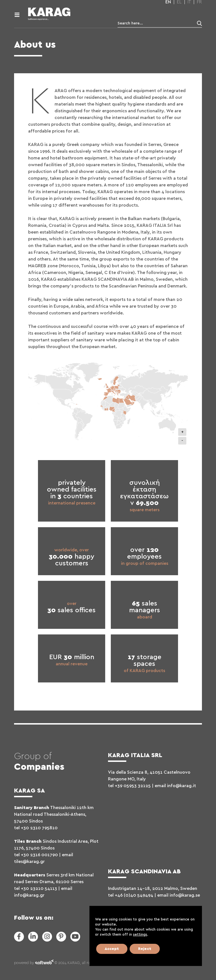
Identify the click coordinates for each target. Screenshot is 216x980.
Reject (145, 949)
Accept (112, 949)
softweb (44, 963)
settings (140, 935)
